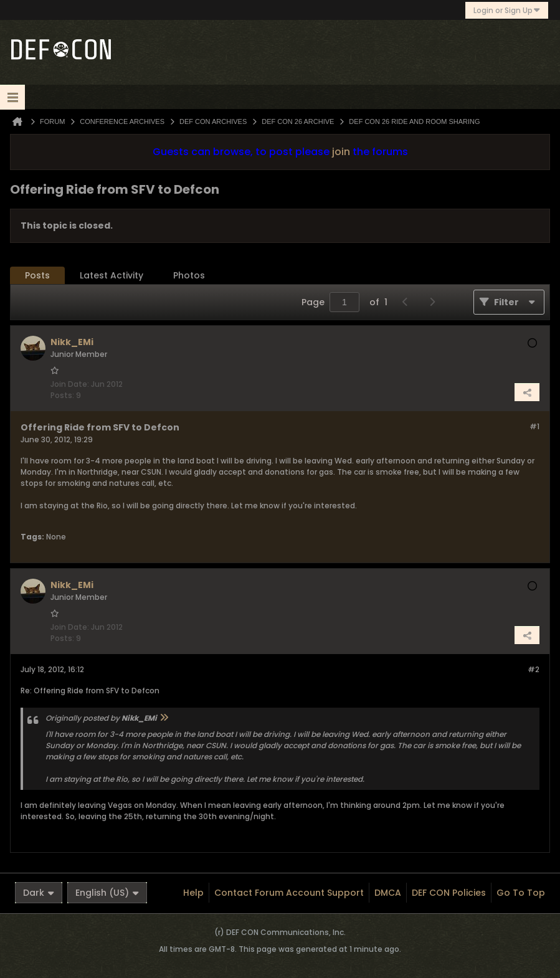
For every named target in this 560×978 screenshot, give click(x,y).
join (341, 152)
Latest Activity (112, 275)
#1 (534, 426)
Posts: (62, 395)
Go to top (521, 893)
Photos (189, 275)
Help (193, 893)
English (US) (107, 893)
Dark (39, 893)
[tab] (37, 276)
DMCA (388, 893)
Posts (37, 275)
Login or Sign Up (507, 10)
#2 (534, 669)
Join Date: (70, 384)
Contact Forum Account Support (289, 893)
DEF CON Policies (449, 893)
